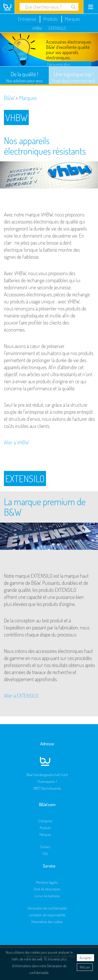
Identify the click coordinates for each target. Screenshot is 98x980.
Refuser (85, 967)
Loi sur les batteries (47, 896)
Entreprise (27, 19)
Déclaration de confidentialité (47, 908)
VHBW (37, 28)
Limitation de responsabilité (47, 915)
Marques (72, 19)
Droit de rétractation (47, 889)
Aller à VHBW (16, 442)
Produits (51, 19)
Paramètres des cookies (47, 922)
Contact (45, 847)
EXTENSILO (57, 28)
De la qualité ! (24, 77)
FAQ (45, 854)
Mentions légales (47, 882)
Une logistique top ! (74, 77)
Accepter (85, 958)
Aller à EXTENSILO (21, 695)
